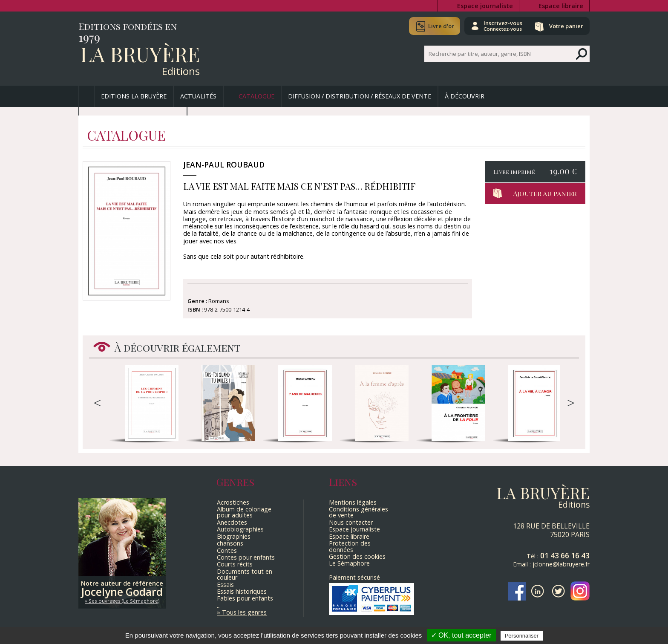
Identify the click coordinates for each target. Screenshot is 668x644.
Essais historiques (242, 591)
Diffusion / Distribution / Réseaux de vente (360, 96)
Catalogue (256, 96)
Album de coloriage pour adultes (244, 512)
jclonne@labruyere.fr (561, 564)
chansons (230, 543)
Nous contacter (351, 522)
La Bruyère (140, 54)
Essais (225, 585)
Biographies (234, 536)
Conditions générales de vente (358, 512)
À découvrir (465, 96)
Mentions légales (353, 502)
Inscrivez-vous (500, 26)
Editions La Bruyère (134, 96)
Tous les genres (244, 612)
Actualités (198, 96)
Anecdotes (232, 522)
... (219, 605)
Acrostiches (233, 502)
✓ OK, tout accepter (461, 635)
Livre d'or (437, 26)
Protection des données (350, 546)
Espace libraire (561, 6)
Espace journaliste (485, 6)
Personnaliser (522, 636)
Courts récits (235, 564)
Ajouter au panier (545, 193)
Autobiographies (240, 529)
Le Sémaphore (349, 563)
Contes (227, 550)
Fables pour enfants (245, 598)
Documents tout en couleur (245, 574)
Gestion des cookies (357, 556)
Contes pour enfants (246, 557)
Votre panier (565, 26)
